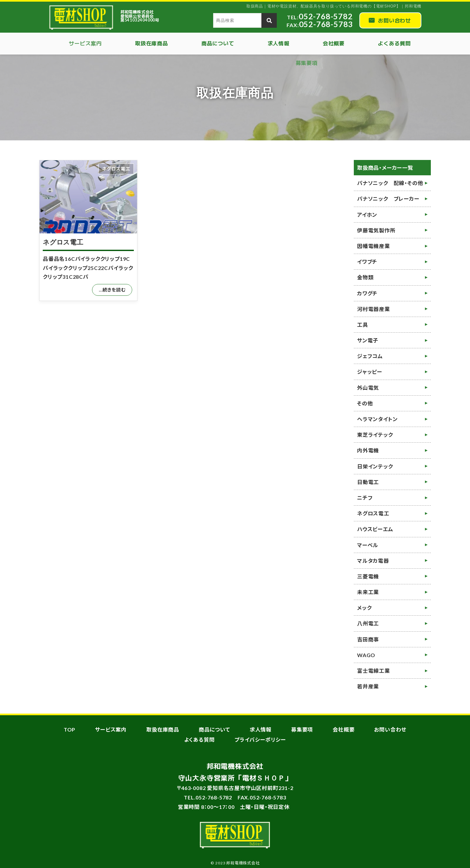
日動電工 (368, 482)
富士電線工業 (374, 671)
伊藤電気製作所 (376, 230)
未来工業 (368, 592)
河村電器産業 (374, 309)
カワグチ (367, 293)
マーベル (368, 545)
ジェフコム (370, 356)
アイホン (367, 215)
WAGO (366, 655)
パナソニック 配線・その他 (390, 183)
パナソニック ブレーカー (388, 199)
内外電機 (368, 450)
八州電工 (368, 623)
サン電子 (368, 340)
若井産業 (368, 686)
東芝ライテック (375, 435)
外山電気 (368, 388)
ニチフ (365, 498)
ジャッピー (370, 372)
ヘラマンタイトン (377, 419)
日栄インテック (375, 466)
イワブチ (367, 262)
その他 (365, 403)
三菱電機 (368, 576)
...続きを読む (112, 290)
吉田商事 (368, 639)
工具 (363, 325)
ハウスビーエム (375, 529)
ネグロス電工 (63, 242)
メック (364, 608)
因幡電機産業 (374, 246)
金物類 (365, 277)
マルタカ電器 (373, 561)
